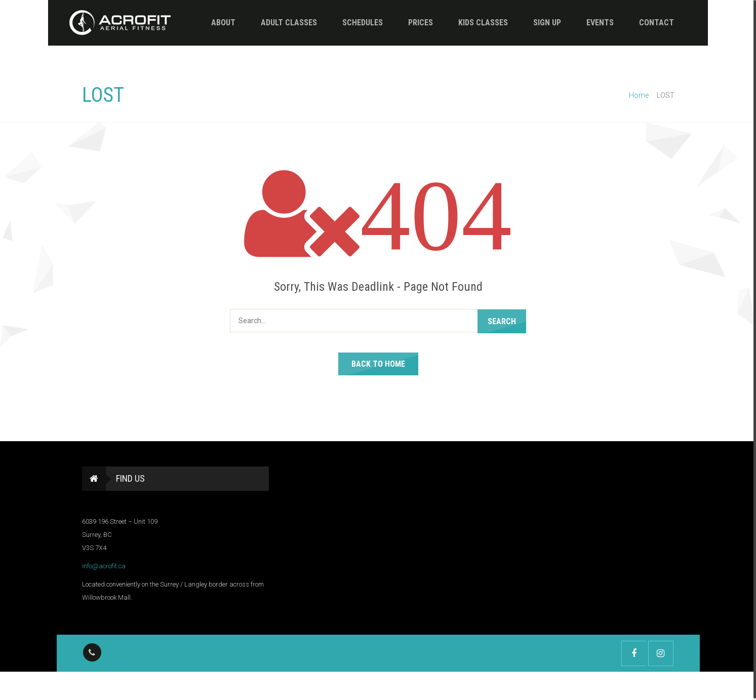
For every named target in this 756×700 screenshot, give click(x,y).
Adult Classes (277, 23)
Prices (408, 23)
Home (639, 95)
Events (588, 23)
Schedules (350, 23)
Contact (644, 23)
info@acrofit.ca (104, 566)
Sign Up (535, 23)
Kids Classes (471, 23)
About (211, 23)
